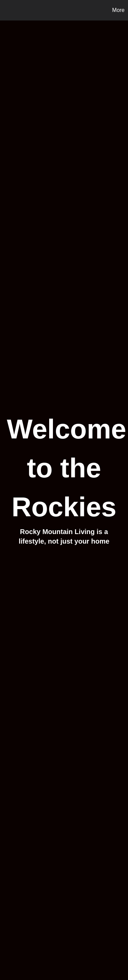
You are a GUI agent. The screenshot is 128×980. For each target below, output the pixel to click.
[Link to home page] (6, 10)
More (118, 10)
